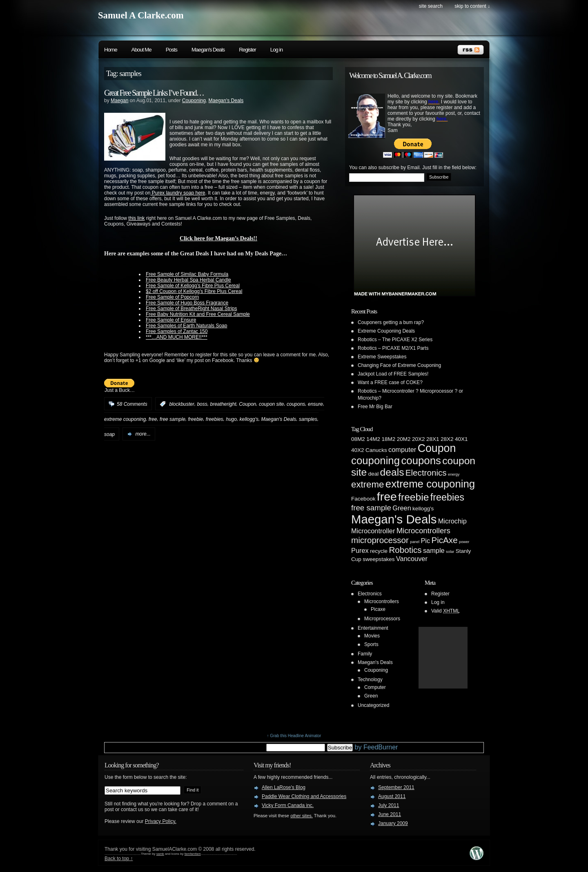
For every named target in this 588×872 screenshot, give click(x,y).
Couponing (194, 101)
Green (402, 508)
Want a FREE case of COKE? (390, 382)
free (153, 419)
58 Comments (132, 404)
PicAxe (444, 540)
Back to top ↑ (119, 859)
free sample (173, 419)
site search (431, 6)
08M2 (358, 439)
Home (111, 50)
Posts (171, 50)
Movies (372, 636)
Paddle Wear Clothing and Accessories (304, 796)
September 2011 (396, 787)
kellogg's (249, 419)
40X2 (358, 450)
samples (308, 419)
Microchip (452, 521)
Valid (445, 611)
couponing (375, 461)
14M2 (373, 439)
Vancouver (412, 559)
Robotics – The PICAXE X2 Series (395, 340)
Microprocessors (382, 619)
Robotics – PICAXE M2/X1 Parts (393, 348)
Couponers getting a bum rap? (391, 322)
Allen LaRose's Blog (284, 787)
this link (136, 218)
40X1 (461, 439)
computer (402, 449)
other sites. (302, 816)
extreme (367, 484)
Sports (371, 644)
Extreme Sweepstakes (382, 357)
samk (160, 854)
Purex (360, 550)
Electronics (426, 473)
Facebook (363, 499)
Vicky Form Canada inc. (288, 805)
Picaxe (378, 609)
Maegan (119, 101)
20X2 (419, 439)
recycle (379, 551)
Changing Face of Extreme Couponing (399, 365)
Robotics (405, 550)
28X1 (433, 439)
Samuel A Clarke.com (141, 15)
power (464, 542)
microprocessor (380, 540)
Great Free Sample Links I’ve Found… (154, 93)
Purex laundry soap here (178, 193)
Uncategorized (373, 705)
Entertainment (373, 628)
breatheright (223, 404)
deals (392, 472)
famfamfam (193, 854)
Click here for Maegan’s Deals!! (218, 238)
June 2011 (390, 814)
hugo (231, 419)
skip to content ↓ (472, 6)
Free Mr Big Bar (375, 407)
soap (109, 434)
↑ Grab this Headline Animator (294, 736)
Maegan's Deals (208, 50)
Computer (375, 687)
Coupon (247, 404)
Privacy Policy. (161, 821)
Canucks (376, 450)
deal (374, 474)
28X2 (447, 439)
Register (247, 50)
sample (434, 550)
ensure (315, 404)
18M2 (388, 439)
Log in (276, 50)
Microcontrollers (423, 531)
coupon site (271, 404)
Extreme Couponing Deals (386, 331)
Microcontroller (373, 531)
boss (202, 404)
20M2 (404, 439)
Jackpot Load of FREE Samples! (393, 374)
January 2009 (393, 823)
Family (365, 654)
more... (143, 434)
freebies (215, 419)
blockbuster (182, 404)
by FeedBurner (375, 747)
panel (415, 542)
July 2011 (389, 805)
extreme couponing (125, 419)
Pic (425, 541)
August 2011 (392, 796)
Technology (370, 680)
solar (450, 552)
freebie (195, 419)
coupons (296, 404)
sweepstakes (379, 559)
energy (454, 474)
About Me (141, 50)
